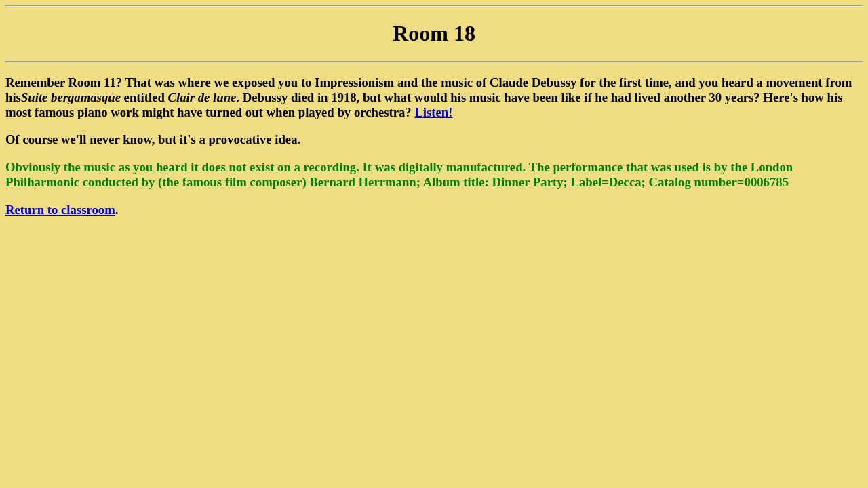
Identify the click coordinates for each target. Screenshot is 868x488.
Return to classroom (60, 210)
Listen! (433, 112)
